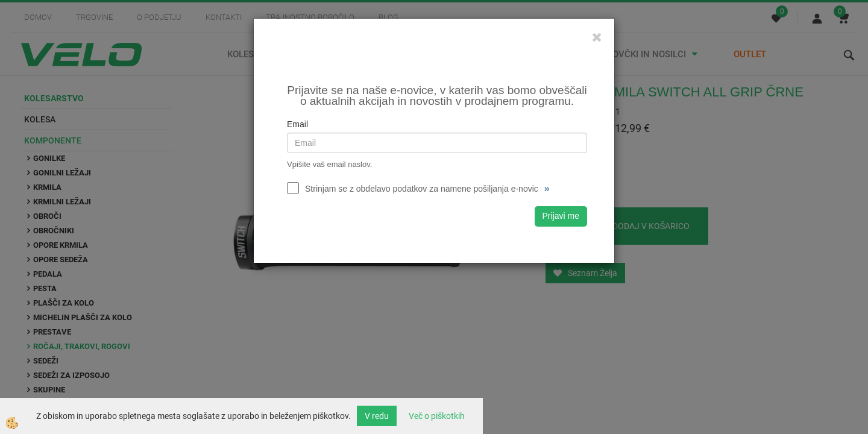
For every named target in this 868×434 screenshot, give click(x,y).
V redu (377, 416)
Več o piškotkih (437, 416)
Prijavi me (561, 216)
